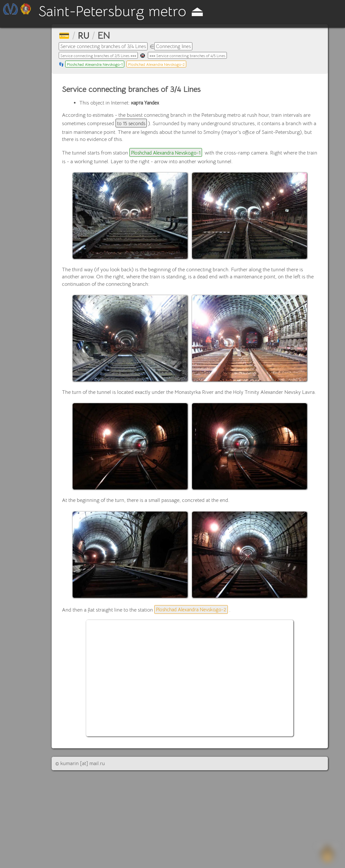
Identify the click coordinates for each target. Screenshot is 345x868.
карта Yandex (146, 104)
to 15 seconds (132, 125)
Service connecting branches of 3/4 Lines (107, 46)
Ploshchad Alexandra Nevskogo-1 (98, 65)
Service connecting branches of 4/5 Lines (199, 56)
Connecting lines (182, 46)
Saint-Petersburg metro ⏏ (142, 13)
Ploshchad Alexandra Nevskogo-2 (165, 65)
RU (85, 35)
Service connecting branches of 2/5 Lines (102, 56)
